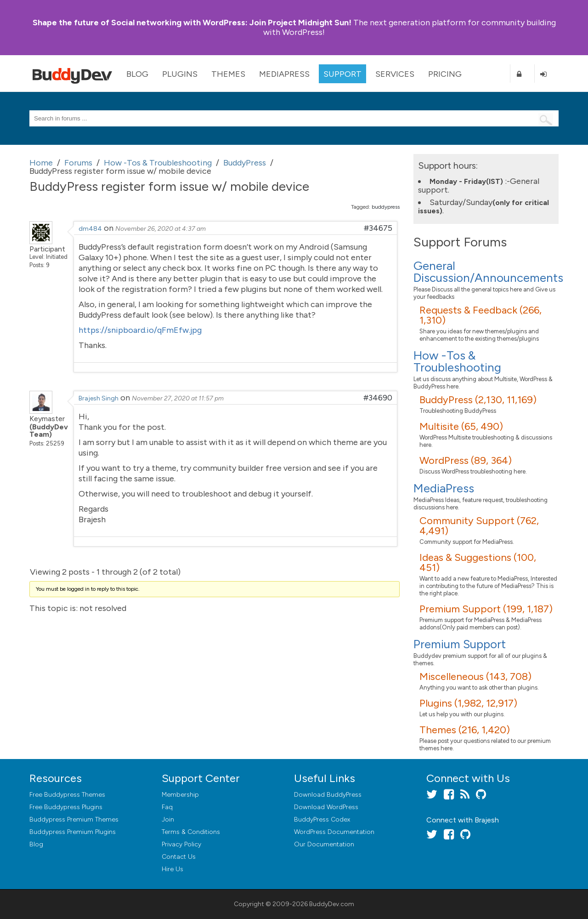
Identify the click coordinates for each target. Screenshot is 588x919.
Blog (137, 74)
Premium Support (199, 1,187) (486, 609)
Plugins (180, 74)
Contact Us (179, 857)
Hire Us (172, 869)
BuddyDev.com (332, 904)
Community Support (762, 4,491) (479, 526)
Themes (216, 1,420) (465, 730)
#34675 (378, 228)
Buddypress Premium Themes (74, 819)
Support (342, 74)
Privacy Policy (181, 844)
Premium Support (460, 644)
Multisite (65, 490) (461, 426)
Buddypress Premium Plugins (73, 832)
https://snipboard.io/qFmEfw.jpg (140, 330)
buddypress (386, 207)
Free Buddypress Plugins (66, 807)
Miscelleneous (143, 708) (475, 676)
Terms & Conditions (191, 832)
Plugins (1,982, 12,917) (468, 703)
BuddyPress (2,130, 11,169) (478, 400)
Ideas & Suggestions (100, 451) (478, 562)
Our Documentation (324, 844)
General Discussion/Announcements (488, 272)
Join (168, 819)
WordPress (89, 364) (466, 460)
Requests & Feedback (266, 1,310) (481, 315)
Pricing (445, 74)
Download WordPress (326, 807)
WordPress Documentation (334, 832)
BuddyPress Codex (322, 819)
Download (328, 795)
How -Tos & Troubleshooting (457, 361)
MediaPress (284, 74)
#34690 (378, 398)
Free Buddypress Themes (67, 795)
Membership (180, 795)
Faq (167, 807)
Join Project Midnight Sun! (192, 23)
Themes (228, 74)
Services (395, 74)
